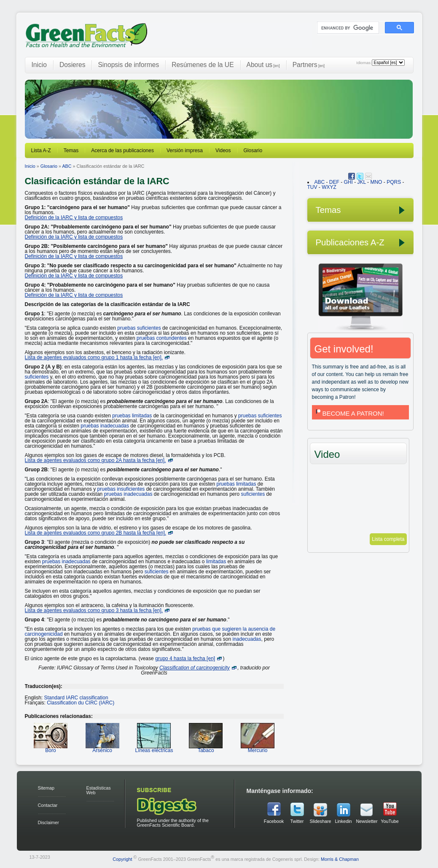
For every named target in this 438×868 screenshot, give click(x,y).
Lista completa (388, 539)
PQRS (394, 182)
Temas (71, 150)
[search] (347, 28)
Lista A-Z (41, 150)
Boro (51, 748)
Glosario (253, 150)
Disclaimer (48, 822)
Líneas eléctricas (154, 748)
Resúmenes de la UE (203, 65)
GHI (348, 182)
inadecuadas (247, 639)
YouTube (390, 821)
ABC (67, 166)
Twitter (297, 821)
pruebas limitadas (132, 416)
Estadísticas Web (99, 790)
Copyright (122, 859)
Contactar (48, 805)
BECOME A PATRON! (349, 413)
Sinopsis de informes (128, 65)
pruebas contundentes (162, 338)
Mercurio (258, 748)
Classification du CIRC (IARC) (81, 703)
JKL (362, 182)
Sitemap (46, 788)
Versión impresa (185, 150)
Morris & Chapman (340, 859)
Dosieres (73, 65)
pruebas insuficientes (121, 489)
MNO (376, 182)
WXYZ (329, 187)
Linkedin (343, 821)
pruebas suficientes (139, 328)
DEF (334, 182)
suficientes (37, 377)
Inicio (39, 65)
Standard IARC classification (76, 698)
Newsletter (367, 821)
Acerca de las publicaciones (122, 150)
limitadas (216, 562)
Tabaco (206, 748)
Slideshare (320, 821)
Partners (309, 65)
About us (263, 65)
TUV (312, 187)
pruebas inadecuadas (105, 426)
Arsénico (102, 748)
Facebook (274, 821)
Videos (223, 150)
